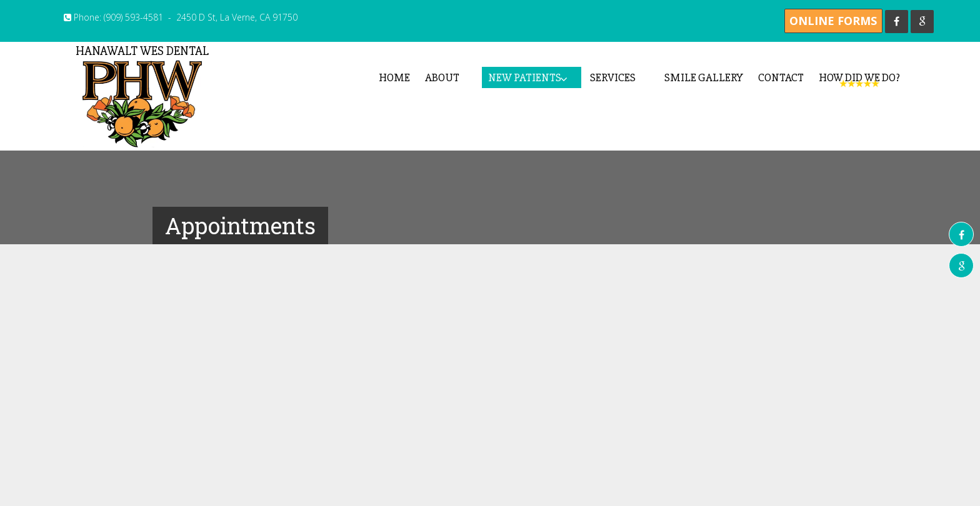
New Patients (525, 77)
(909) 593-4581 (133, 17)
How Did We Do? (859, 77)
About (442, 77)
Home (394, 77)
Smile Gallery (704, 77)
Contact (781, 77)
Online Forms (833, 21)
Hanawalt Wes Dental (142, 96)
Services (613, 77)
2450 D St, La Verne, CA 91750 (237, 17)
